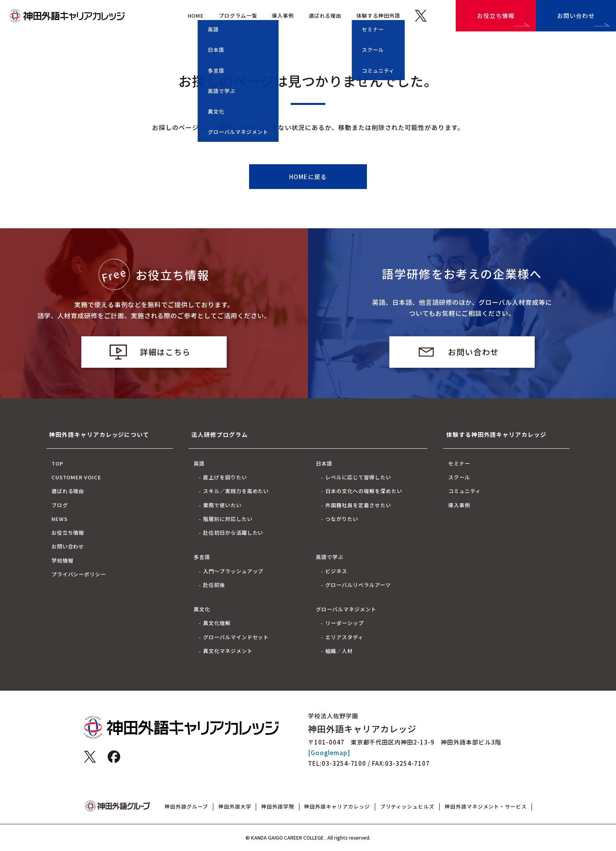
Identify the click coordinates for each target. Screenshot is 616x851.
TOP (57, 463)
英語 (199, 463)
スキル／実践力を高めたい (236, 491)
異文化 (202, 609)
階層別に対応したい (228, 519)
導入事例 (283, 16)
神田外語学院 (278, 806)
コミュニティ (465, 491)
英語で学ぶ (330, 557)
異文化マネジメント (228, 651)
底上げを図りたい (225, 477)
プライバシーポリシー (79, 574)
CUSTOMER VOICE (76, 477)
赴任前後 (214, 585)
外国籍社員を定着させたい (358, 505)
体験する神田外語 (378, 16)
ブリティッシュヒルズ (408, 806)
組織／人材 (339, 651)
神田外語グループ (186, 806)
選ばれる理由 (325, 16)
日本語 (324, 463)
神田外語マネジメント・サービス (486, 806)
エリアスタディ (344, 637)
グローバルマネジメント (346, 609)
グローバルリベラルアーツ (358, 585)
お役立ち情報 (496, 16)
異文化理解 (217, 623)
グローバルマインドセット (236, 637)
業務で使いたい (222, 505)
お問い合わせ (576, 16)
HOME (196, 16)
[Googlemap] (329, 753)
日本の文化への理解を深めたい (364, 491)
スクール (459, 477)
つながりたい (342, 519)
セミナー (459, 463)
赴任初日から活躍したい (233, 533)
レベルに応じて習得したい (358, 477)
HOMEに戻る (308, 177)
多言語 (202, 557)
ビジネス (336, 571)
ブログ (60, 505)
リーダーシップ (345, 623)
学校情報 (62, 560)
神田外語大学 (235, 806)
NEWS (60, 519)
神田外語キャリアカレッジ (337, 806)
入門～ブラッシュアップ (233, 571)
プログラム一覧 (238, 16)
